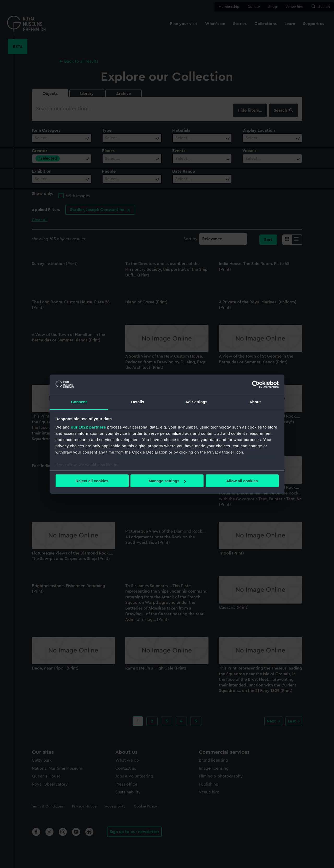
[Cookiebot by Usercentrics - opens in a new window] (256, 384)
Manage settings (167, 481)
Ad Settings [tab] (196, 402)
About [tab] (255, 402)
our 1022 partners (88, 427)
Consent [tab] (79, 402)
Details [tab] (138, 402)
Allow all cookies (242, 481)
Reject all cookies (92, 481)
